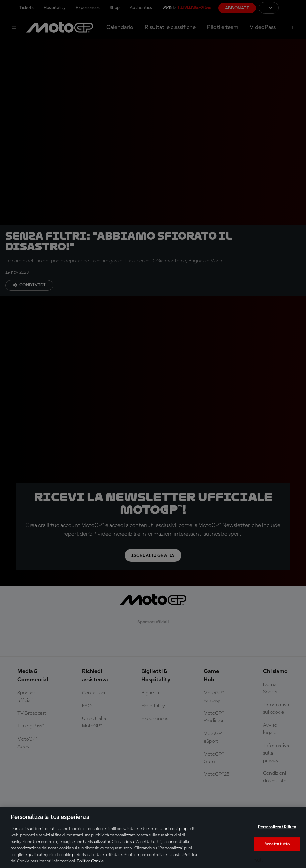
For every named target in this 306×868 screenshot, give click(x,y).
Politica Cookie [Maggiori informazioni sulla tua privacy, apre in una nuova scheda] (90, 861)
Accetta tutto (277, 844)
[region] (153, 838)
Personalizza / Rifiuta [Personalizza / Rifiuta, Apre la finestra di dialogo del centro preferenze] (277, 827)
